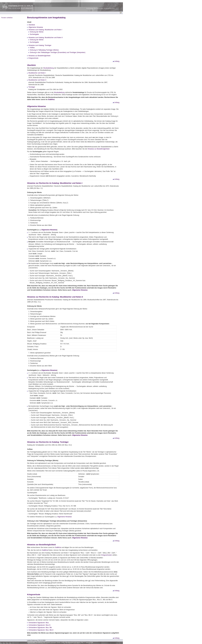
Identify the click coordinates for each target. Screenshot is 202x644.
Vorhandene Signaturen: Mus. (39, 623)
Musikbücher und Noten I (37, 73)
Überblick (32, 25)
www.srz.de (89, 642)
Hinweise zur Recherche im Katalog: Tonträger (48, 442)
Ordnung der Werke (37, 32)
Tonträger (32, 87)
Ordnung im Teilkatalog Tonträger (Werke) (44, 50)
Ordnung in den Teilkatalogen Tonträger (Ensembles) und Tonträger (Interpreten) (58, 52)
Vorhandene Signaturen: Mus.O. (40, 625)
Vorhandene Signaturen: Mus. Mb (40, 628)
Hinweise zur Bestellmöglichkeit (39, 56)
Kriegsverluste (33, 58)
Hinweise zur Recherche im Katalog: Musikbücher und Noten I (55, 183)
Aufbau (32, 48)
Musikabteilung (49, 68)
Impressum (31, 642)
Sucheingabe (34, 34)
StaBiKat (51, 100)
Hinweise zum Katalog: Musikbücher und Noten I (45, 30)
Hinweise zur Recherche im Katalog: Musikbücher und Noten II (55, 297)
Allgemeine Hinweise (36, 27)
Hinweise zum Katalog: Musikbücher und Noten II (46, 38)
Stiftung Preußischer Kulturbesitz (101, 8)
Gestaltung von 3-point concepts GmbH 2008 (50, 642)
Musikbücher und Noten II (37, 80)
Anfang (116, 61)
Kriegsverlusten (107, 555)
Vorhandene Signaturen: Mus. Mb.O (41, 630)
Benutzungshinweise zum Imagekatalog (46, 18)
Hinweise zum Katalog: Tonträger (40, 45)
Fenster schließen (7, 18)
